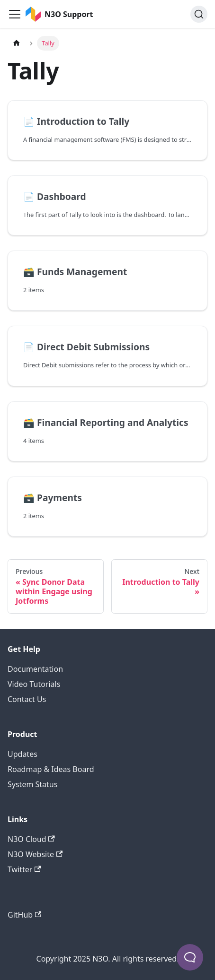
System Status (32, 784)
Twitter (24, 869)
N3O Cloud (31, 839)
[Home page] (17, 43)
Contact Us (27, 699)
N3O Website (35, 854)
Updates (22, 754)
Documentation (35, 669)
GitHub (24, 915)
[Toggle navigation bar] (15, 14)
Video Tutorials (34, 684)
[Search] (199, 14)
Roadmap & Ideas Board (51, 769)
